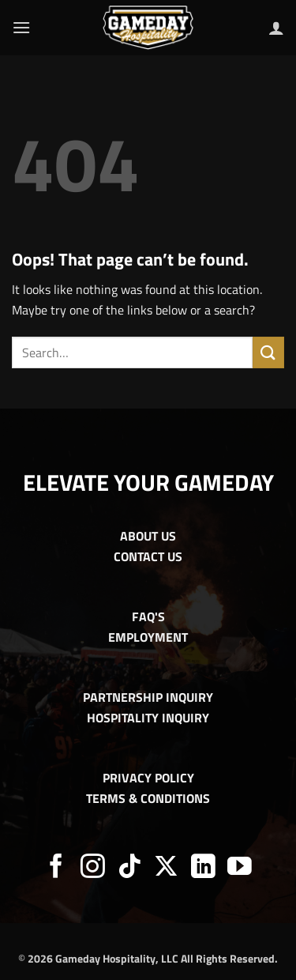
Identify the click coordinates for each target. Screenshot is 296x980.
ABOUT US (148, 536)
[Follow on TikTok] (130, 868)
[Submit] (268, 352)
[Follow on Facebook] (56, 868)
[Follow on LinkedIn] (203, 868)
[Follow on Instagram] (93, 868)
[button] (21, 27)
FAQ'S (148, 616)
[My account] (276, 28)
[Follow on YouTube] (240, 868)
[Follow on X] (166, 868)
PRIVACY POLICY (148, 778)
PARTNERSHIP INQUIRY (148, 697)
